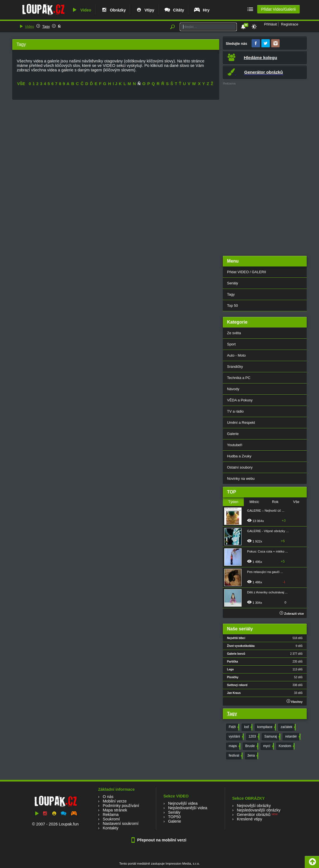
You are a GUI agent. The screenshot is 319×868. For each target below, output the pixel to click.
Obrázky (113, 10)
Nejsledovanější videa (188, 808)
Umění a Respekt (241, 423)
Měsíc (254, 502)
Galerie (233, 434)
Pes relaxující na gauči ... (265, 572)
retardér (292, 737)
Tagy (46, 26)
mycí (268, 746)
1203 (254, 737)
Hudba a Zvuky (239, 456)
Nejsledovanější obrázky (259, 810)
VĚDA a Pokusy (240, 400)
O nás (108, 797)
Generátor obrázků (254, 815)
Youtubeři (235, 445)
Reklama (111, 815)
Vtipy (145, 10)
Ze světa (234, 333)
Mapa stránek (115, 810)
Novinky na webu (241, 479)
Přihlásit (270, 24)
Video (81, 10)
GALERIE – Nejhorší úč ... (266, 511)
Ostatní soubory (240, 467)
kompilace (266, 727)
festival (235, 756)
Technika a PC (239, 378)
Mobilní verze (115, 801)
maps (234, 746)
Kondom (286, 746)
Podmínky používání (121, 806)
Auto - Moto (236, 355)
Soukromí (111, 819)
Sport (231, 344)
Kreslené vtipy (249, 819)
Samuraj (272, 737)
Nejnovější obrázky (254, 806)
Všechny (295, 701)
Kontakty (110, 828)
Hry (201, 10)
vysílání (236, 737)
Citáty (174, 10)
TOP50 (174, 817)
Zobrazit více (292, 614)
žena (252, 756)
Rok (275, 502)
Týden (233, 502)
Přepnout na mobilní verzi (160, 840)
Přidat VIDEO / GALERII (247, 272)
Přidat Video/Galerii (278, 9)
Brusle (251, 746)
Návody (233, 389)
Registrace (290, 24)
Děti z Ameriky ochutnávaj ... (267, 592)
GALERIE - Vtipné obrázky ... (268, 531)
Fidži (233, 727)
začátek (288, 727)
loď (248, 727)
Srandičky (235, 367)
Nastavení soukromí (120, 823)
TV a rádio (235, 411)
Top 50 (232, 306)
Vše (296, 502)
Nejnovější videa (183, 803)
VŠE (21, 84)
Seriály (233, 283)
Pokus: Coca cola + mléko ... (268, 551)
